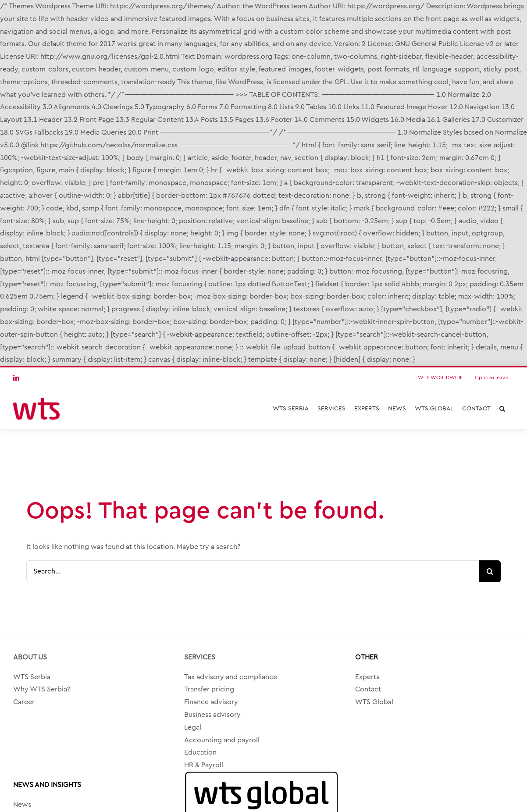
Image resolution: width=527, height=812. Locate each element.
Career (24, 702)
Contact (368, 689)
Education (200, 752)
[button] (502, 409)
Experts (367, 677)
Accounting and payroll (222, 740)
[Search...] (253, 571)
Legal (193, 727)
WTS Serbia (32, 677)
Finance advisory (211, 702)
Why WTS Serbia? (42, 689)
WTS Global (374, 702)
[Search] (490, 571)
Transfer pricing (209, 689)
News (22, 805)
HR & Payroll (204, 765)
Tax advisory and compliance (231, 677)
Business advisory (212, 715)
